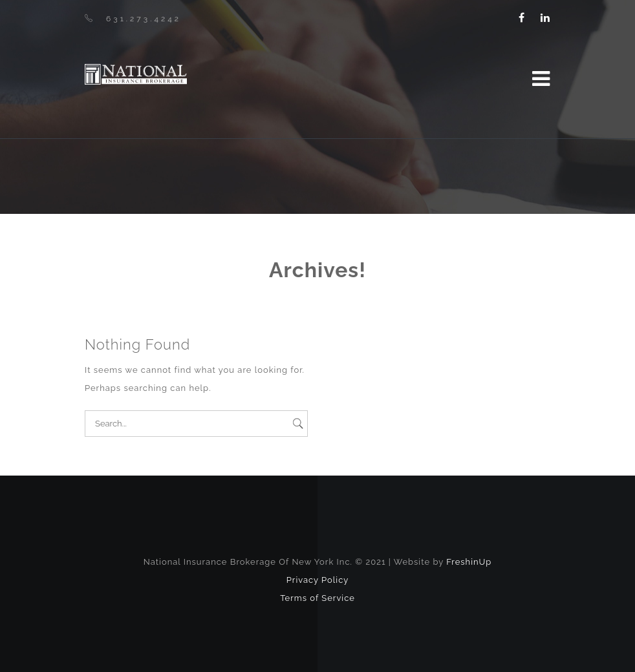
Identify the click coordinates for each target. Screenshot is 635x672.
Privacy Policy (318, 580)
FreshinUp (469, 562)
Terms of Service (317, 598)
